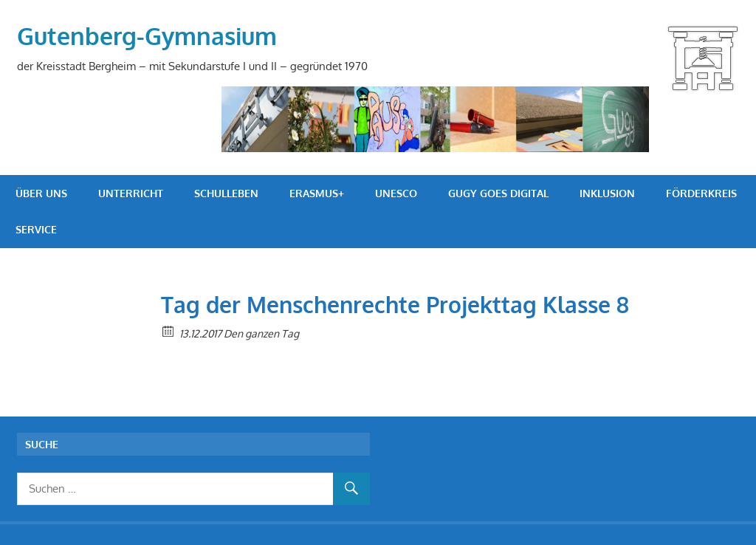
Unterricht (131, 193)
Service (36, 229)
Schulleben (226, 193)
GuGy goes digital (498, 193)
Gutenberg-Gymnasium (147, 36)
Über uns (41, 193)
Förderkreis (701, 193)
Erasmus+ (317, 193)
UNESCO (396, 193)
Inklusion (607, 193)
